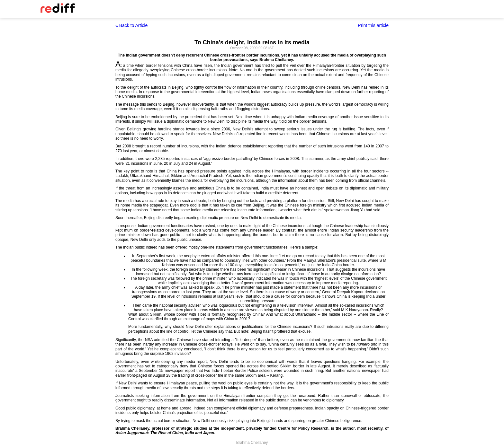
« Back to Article (131, 25)
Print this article (373, 25)
